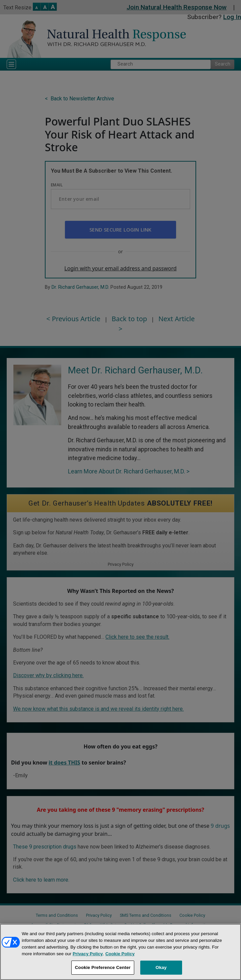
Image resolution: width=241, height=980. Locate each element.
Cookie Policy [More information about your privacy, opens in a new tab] (120, 954)
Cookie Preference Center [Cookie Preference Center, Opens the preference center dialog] (103, 967)
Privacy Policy (88, 954)
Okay (161, 967)
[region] (120, 952)
